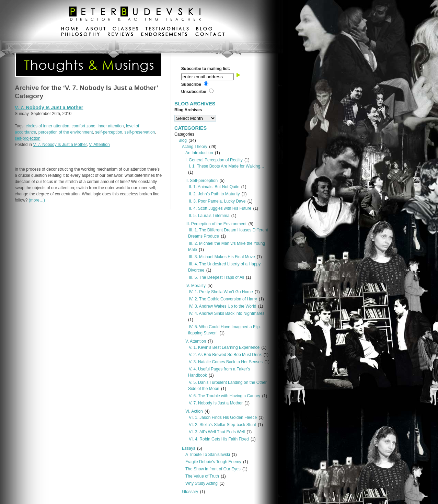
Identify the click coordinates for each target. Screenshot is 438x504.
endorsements (164, 35)
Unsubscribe (194, 92)
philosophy (81, 35)
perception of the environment (66, 132)
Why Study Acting (201, 483)
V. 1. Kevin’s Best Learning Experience (224, 347)
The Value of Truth (202, 476)
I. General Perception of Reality (214, 160)
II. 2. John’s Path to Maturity (214, 194)
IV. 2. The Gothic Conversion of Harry (223, 299)
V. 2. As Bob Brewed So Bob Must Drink (225, 355)
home (70, 30)
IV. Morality (195, 286)
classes (125, 30)
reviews (120, 35)
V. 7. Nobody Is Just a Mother (49, 107)
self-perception (109, 132)
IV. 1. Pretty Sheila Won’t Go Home (221, 292)
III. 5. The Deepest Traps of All (216, 277)
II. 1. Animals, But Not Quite (214, 187)
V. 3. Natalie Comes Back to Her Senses (226, 362)
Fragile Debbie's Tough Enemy (213, 462)
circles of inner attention (48, 126)
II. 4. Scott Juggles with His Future (220, 208)
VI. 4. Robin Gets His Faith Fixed (219, 439)
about (96, 30)
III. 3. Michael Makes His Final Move (222, 257)
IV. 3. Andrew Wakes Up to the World (222, 306)
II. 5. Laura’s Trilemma (209, 216)
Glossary (190, 492)
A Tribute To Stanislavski (208, 455)
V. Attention (99, 145)
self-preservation (140, 132)
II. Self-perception (201, 181)
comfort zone (83, 126)
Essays (189, 448)
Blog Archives (188, 110)
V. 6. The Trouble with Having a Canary (224, 396)
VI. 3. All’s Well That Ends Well (217, 432)
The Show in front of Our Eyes (213, 469)
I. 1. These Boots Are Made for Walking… (227, 166)
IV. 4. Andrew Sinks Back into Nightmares (227, 313)
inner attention (111, 126)
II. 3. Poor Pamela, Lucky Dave (217, 201)
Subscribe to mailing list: (206, 69)
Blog (183, 140)
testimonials (167, 30)
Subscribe (191, 84)
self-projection (28, 138)
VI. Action (194, 411)
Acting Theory (195, 147)
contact (210, 35)
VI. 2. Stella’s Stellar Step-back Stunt (222, 425)
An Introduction (199, 153)
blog (204, 30)
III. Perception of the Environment (216, 224)
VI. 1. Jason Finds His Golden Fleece (223, 417)
